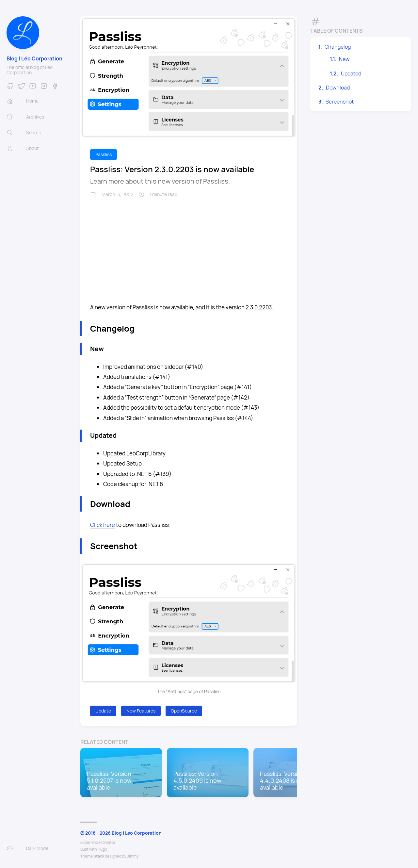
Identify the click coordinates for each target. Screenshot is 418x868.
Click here (103, 525)
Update (103, 711)
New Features (141, 711)
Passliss (104, 154)
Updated (351, 74)
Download (338, 88)
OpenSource (184, 711)
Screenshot (340, 102)
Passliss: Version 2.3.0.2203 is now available (172, 169)
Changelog (338, 47)
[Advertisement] (189, 247)
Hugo (102, 849)
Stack (99, 856)
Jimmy (133, 856)
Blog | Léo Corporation (34, 58)
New (344, 59)
